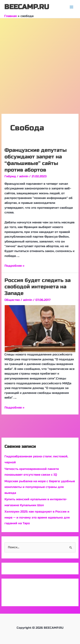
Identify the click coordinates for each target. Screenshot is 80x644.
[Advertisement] (40, 60)
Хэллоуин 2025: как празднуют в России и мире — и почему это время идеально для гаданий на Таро (37, 517)
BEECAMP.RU (27, 7)
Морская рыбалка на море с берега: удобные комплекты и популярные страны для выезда (40, 487)
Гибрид (10, 176)
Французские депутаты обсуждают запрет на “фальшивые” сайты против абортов (36, 160)
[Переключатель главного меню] (72, 7)
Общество (12, 300)
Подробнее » (15, 266)
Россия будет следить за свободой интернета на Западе (38, 287)
